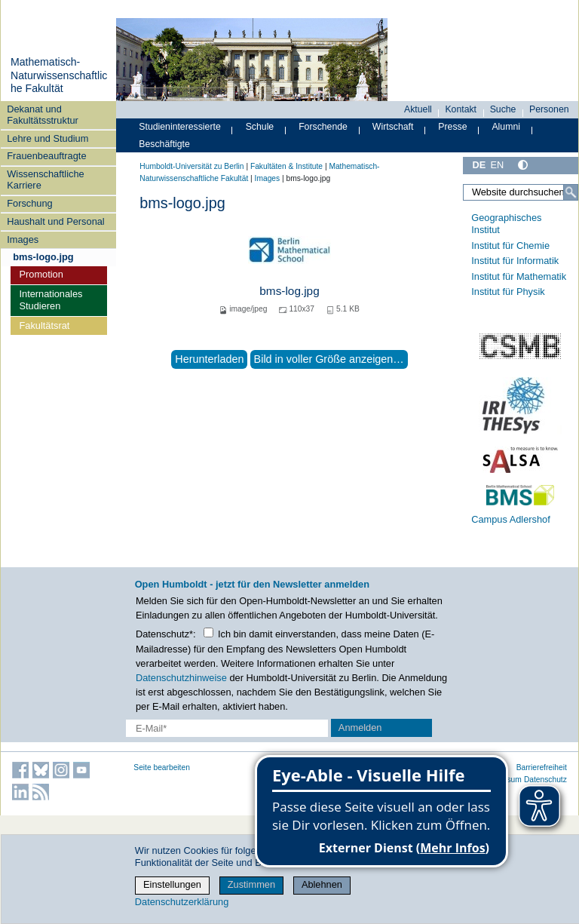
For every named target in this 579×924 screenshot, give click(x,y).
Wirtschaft (393, 127)
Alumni (506, 127)
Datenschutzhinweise (181, 678)
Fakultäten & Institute (286, 166)
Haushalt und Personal (55, 221)
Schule (260, 127)
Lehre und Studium (47, 138)
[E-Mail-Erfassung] (227, 728)
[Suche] (571, 192)
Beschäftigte (164, 144)
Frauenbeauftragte (46, 156)
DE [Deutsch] (479, 165)
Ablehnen (322, 884)
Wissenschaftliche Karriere (45, 180)
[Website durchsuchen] (521, 192)
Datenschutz (545, 780)
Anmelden (360, 728)
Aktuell (418, 109)
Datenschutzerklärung (182, 902)
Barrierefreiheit (542, 767)
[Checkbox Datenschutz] (208, 632)
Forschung (29, 203)
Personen (549, 109)
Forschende (323, 127)
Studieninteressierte (179, 127)
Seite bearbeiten (162, 767)
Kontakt (461, 109)
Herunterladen (209, 359)
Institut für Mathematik (519, 276)
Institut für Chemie (510, 246)
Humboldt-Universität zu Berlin (191, 166)
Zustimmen (251, 884)
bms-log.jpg (289, 291)
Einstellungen (172, 884)
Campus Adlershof (511, 519)
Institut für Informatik (515, 261)
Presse (452, 127)
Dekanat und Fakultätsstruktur (43, 115)
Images (23, 239)
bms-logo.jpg (43, 257)
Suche (503, 109)
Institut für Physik (508, 292)
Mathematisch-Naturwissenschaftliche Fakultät (59, 75)
